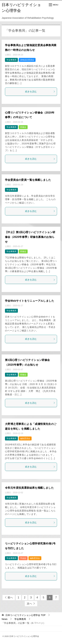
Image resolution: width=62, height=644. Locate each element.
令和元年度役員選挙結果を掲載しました (29, 488)
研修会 (23, 127)
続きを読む (40, 92)
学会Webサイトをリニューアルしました (30, 301)
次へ (29, 604)
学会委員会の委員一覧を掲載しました (28, 180)
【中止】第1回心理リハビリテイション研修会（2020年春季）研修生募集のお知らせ (30, 237)
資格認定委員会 (27, 60)
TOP (25, 615)
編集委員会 (25, 438)
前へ (10, 597)
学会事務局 (11, 60)
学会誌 (23, 558)
